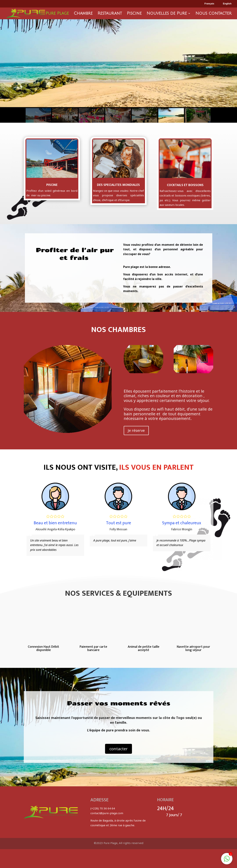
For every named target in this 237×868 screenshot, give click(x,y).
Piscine (134, 14)
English (225, 4)
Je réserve (136, 430)
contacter (118, 749)
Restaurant (110, 14)
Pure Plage (57, 14)
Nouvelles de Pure (167, 14)
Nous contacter (213, 14)
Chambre (83, 14)
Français (207, 4)
